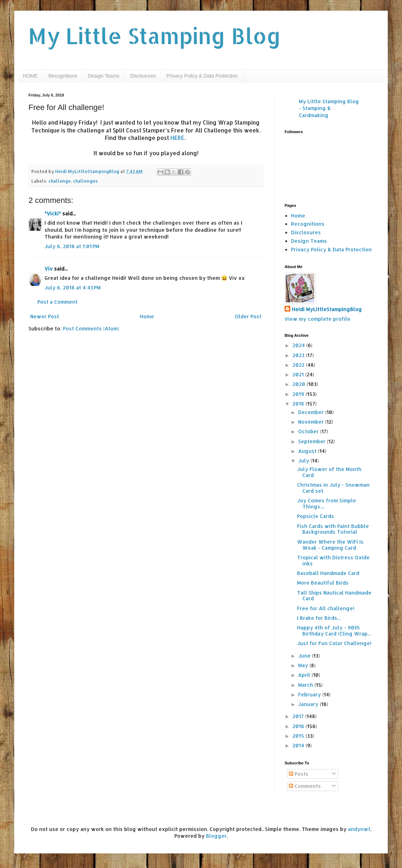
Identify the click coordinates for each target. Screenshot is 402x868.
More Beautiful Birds (323, 583)
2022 (299, 365)
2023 (299, 355)
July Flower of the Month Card (329, 472)
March (306, 685)
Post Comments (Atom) (91, 328)
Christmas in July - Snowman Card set (333, 488)
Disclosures (143, 76)
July (304, 461)
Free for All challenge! (326, 608)
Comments (305, 786)
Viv (49, 269)
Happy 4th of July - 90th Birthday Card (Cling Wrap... (334, 631)
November (312, 422)
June (305, 656)
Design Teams (104, 76)
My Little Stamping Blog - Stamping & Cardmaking (329, 108)
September (313, 441)
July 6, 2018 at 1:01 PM (72, 246)
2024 (299, 345)
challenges (85, 181)
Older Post (248, 316)
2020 (300, 384)
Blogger (216, 836)
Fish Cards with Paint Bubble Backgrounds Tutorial (333, 529)
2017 (299, 716)
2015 (299, 736)
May (304, 665)
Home (147, 316)
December (312, 412)
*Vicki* (53, 213)
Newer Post (45, 316)
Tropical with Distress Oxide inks (333, 560)
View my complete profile (318, 319)
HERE (177, 138)
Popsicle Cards (316, 516)
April (305, 675)
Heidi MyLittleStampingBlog (327, 309)
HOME (30, 76)
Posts (299, 774)
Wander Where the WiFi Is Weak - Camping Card (330, 545)
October (309, 431)
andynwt (359, 829)
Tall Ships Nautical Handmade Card (334, 596)
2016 (299, 726)
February (310, 694)
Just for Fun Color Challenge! (334, 643)
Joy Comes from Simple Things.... (327, 503)
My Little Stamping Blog (155, 36)
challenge (60, 181)
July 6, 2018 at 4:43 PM (73, 287)
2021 (299, 374)
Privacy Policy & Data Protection (202, 76)
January (309, 704)
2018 (299, 404)
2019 (299, 394)
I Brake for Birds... (319, 618)
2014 (299, 745)
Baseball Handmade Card (328, 573)
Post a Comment (57, 302)
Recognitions (63, 76)
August (308, 451)
